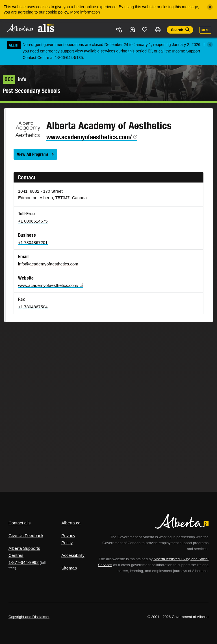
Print (158, 30)
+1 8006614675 (33, 221)
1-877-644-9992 (24, 562)
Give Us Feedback (26, 536)
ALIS (46, 28)
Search (177, 30)
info (15, 79)
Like (145, 29)
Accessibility (73, 555)
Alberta (19, 28)
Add (132, 30)
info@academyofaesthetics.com (48, 264)
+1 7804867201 (33, 242)
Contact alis (19, 523)
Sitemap (69, 568)
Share (119, 30)
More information (85, 12)
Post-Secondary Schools (32, 91)
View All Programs (33, 154)
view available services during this (113, 51)
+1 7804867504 (33, 307)
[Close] (210, 7)
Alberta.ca (71, 523)
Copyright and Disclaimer (29, 617)
